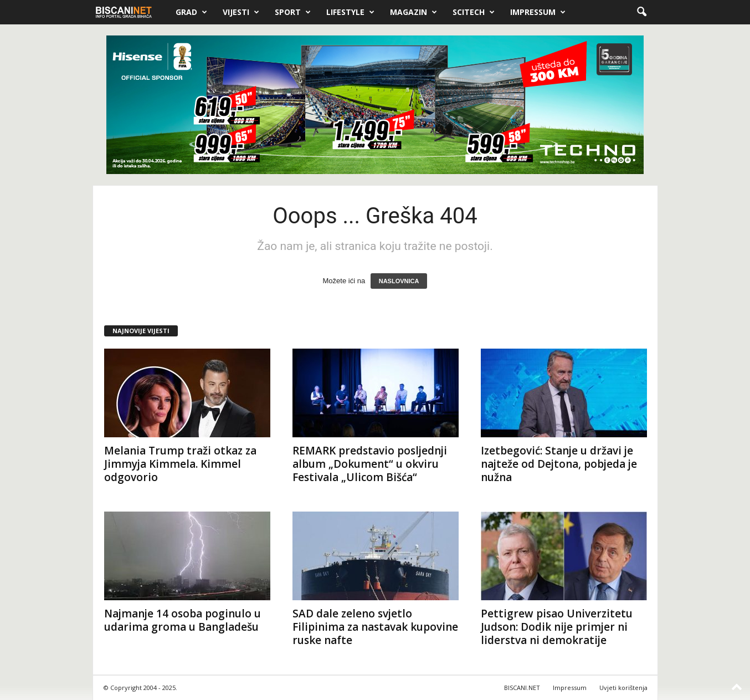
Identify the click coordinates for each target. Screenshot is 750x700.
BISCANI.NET (522, 688)
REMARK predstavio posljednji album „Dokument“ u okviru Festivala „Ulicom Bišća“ (370, 464)
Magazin (413, 12)
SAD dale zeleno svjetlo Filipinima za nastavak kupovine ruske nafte (375, 627)
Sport (293, 12)
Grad (191, 12)
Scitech (474, 12)
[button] (641, 12)
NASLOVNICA (399, 281)
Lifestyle (350, 12)
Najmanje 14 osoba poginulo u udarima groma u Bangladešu (183, 620)
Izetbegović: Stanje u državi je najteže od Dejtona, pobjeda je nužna (559, 464)
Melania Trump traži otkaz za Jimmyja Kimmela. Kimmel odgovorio (180, 464)
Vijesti (241, 12)
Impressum (538, 12)
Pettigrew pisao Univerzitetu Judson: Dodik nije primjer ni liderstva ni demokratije (557, 627)
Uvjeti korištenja (623, 688)
